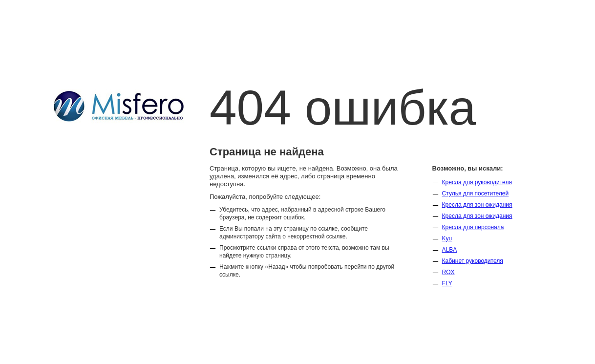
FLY (447, 283)
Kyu (447, 238)
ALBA (450, 250)
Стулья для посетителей (476, 193)
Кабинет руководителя (473, 261)
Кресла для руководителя (477, 182)
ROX (448, 272)
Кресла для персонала (473, 227)
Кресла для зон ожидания (477, 205)
